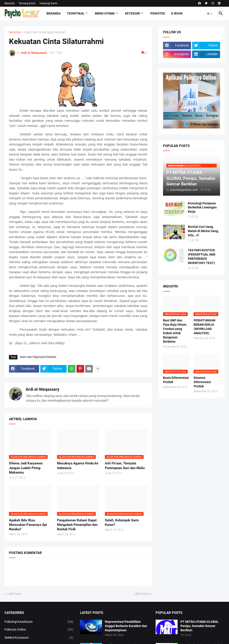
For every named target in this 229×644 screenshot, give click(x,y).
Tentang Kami (27, 3)
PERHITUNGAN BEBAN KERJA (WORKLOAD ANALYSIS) (205, 327)
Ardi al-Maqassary (42, 389)
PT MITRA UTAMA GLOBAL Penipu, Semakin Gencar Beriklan (200, 626)
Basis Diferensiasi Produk (176, 380)
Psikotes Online (39, 630)
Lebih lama (142, 594)
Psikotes (158, 13)
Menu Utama (105, 13)
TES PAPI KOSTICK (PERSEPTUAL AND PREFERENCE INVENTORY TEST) (202, 257)
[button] (210, 14)
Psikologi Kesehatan (39, 622)
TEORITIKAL (76, 13)
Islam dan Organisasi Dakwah (45, 32)
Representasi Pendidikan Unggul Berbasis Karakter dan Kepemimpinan (126, 626)
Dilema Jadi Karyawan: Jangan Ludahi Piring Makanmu (26, 468)
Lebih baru (14, 594)
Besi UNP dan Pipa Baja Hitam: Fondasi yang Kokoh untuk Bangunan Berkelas (175, 331)
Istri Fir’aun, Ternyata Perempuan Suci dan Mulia (125, 466)
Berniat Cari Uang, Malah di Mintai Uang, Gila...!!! (203, 231)
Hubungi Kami (48, 3)
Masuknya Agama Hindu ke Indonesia (78, 466)
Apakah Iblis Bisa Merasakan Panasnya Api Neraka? (28, 525)
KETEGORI (133, 13)
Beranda (10, 3)
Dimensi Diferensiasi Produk (202, 382)
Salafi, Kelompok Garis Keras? (122, 522)
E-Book (177, 13)
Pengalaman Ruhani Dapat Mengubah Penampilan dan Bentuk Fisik (77, 525)
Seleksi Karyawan (39, 638)
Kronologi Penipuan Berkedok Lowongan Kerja (202, 208)
